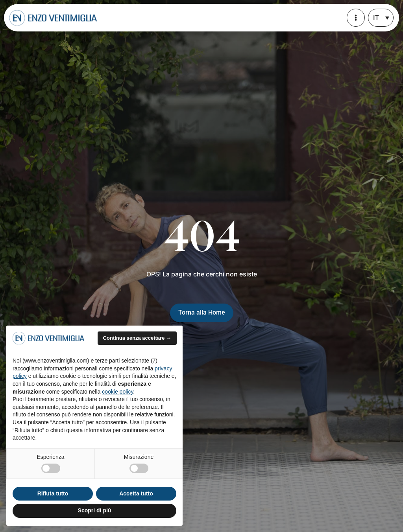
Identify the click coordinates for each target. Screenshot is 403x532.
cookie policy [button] (117, 392)
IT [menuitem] (376, 18)
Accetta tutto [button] (136, 493)
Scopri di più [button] (95, 510)
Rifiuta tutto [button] (53, 493)
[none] (381, 18)
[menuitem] (381, 18)
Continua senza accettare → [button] (137, 338)
